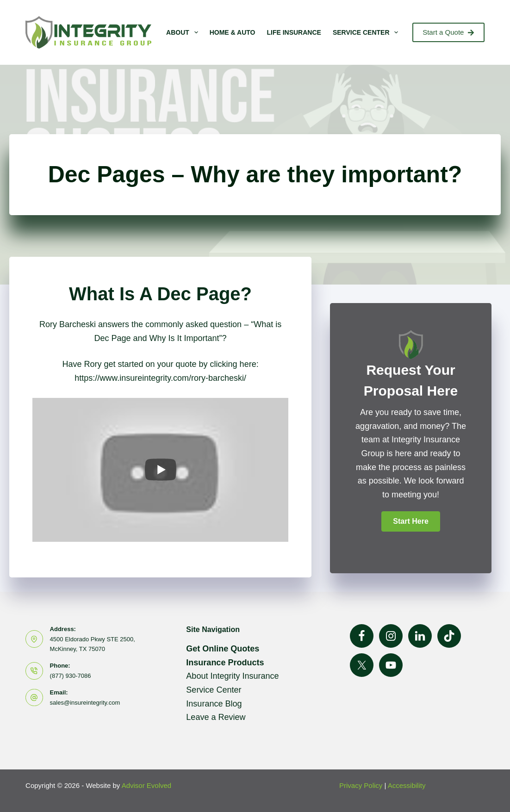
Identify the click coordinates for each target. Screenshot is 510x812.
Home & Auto (233, 32)
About (184, 32)
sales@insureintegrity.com (85, 703)
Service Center (367, 32)
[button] (410, 521)
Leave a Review (216, 717)
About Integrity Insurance (232, 676)
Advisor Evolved (147, 785)
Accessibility (407, 785)
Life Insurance (294, 32)
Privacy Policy (361, 785)
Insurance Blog (214, 704)
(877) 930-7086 (71, 676)
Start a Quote (448, 32)
